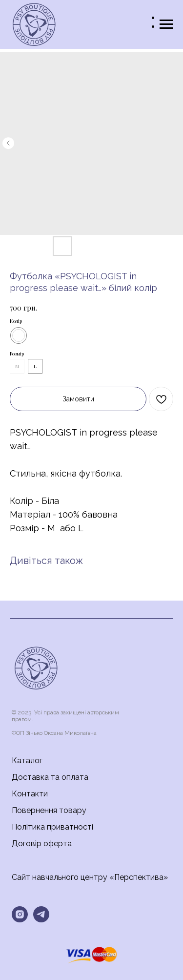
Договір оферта (42, 844)
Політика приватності (52, 827)
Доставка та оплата (50, 777)
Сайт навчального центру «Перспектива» (90, 877)
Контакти (30, 794)
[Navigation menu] (166, 24)
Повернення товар (47, 810)
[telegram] (41, 914)
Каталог (27, 761)
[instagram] (20, 914)
